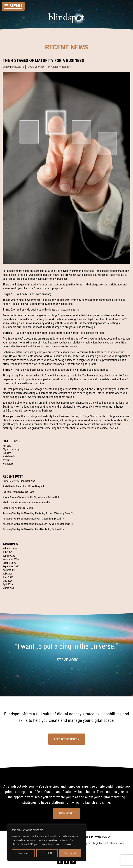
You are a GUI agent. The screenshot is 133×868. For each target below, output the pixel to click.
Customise (24, 853)
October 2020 (9, 563)
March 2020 (9, 588)
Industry (7, 453)
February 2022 (10, 549)
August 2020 (9, 570)
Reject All (47, 853)
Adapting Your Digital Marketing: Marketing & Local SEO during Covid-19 (38, 513)
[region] (47, 843)
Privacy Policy (101, 837)
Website (7, 460)
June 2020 (8, 577)
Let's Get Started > (67, 739)
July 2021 (8, 552)
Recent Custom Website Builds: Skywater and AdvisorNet (31, 497)
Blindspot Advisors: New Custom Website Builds (26, 502)
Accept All (70, 853)
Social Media (9, 456)
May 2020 (8, 581)
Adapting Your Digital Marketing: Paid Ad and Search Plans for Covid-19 (38, 524)
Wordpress (8, 464)
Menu (13, 6)
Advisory (7, 446)
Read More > (66, 813)
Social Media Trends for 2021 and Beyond (23, 486)
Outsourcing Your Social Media (18, 508)
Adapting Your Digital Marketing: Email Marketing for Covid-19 (33, 529)
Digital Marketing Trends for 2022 (19, 481)
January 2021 (10, 556)
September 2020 (11, 566)
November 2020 (11, 559)
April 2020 (8, 584)
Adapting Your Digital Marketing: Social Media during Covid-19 (33, 519)
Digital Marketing (11, 449)
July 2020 (8, 574)
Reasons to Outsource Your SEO (18, 492)
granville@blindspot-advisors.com (105, 843)
